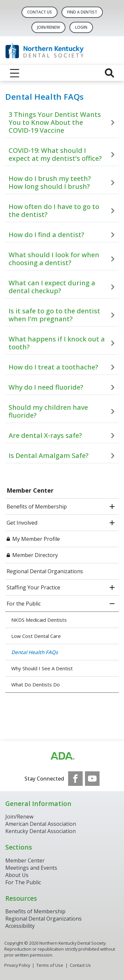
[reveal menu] (15, 73)
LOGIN (81, 27)
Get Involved (22, 523)
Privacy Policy (17, 965)
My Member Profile (36, 539)
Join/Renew (48, 27)
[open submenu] (112, 507)
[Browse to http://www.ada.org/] (62, 756)
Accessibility (20, 926)
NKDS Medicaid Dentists (39, 620)
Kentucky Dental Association (41, 831)
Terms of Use (50, 965)
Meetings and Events (31, 868)
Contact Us (40, 12)
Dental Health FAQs (35, 652)
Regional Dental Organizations (45, 571)
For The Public (23, 882)
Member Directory (35, 555)
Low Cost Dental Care (36, 636)
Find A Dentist (82, 12)
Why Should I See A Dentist (42, 668)
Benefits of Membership (37, 507)
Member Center (30, 490)
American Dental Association (41, 824)
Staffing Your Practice (33, 587)
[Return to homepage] (62, 51)
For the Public (24, 604)
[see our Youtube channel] (92, 779)
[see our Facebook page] (75, 779)
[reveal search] (109, 73)
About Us (17, 875)
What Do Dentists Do (36, 684)
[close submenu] (112, 604)
